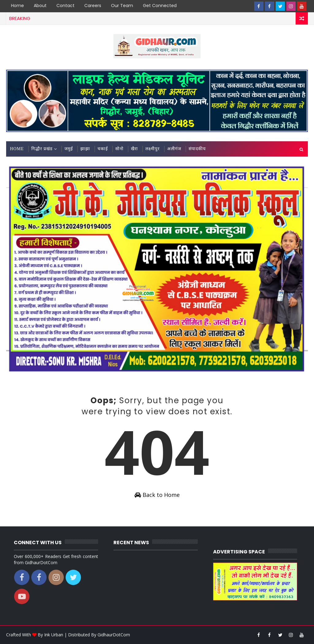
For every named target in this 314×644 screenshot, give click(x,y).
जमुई (69, 149)
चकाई (103, 149)
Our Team (122, 6)
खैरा (134, 149)
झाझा (85, 149)
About (40, 6)
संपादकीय (197, 149)
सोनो (119, 149)
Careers (93, 6)
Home (17, 6)
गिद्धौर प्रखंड (42, 149)
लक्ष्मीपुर (153, 149)
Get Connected (160, 6)
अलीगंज (174, 149)
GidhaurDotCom (114, 635)
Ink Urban (54, 635)
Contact (65, 6)
